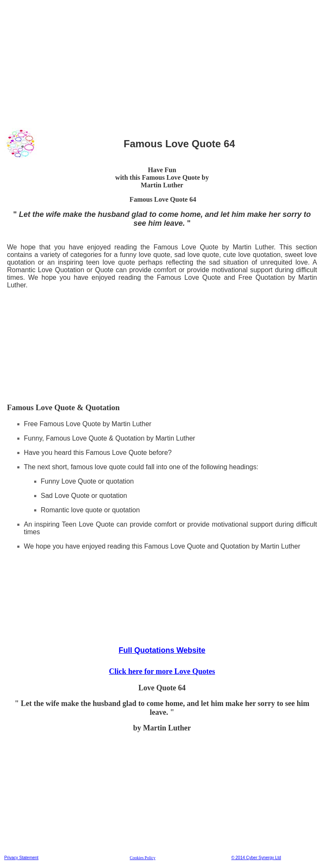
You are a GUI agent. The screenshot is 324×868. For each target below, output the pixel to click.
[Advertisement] (162, 63)
